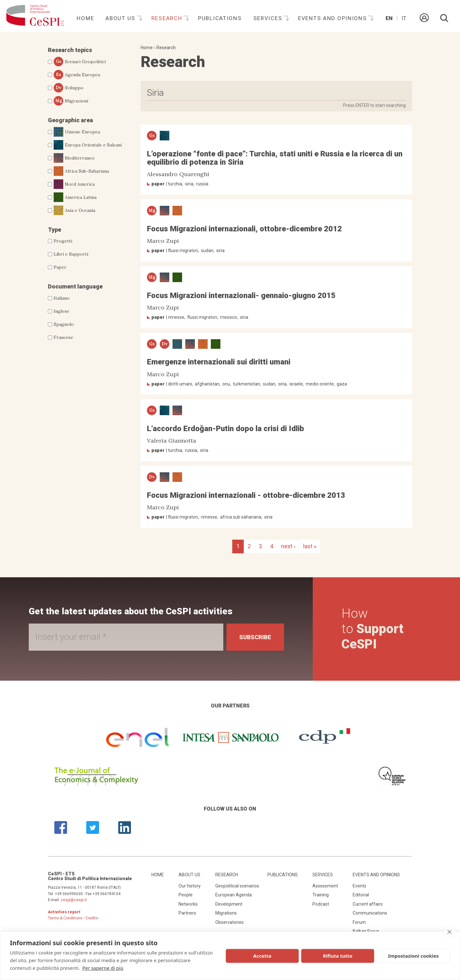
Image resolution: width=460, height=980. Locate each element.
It (404, 18)
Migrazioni (71, 101)
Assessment (325, 886)
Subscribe (255, 637)
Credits (92, 918)
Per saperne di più (103, 968)
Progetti (63, 241)
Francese (63, 337)
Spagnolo (64, 324)
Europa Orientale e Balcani (88, 145)
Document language (75, 286)
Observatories (230, 922)
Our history (190, 886)
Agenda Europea (77, 75)
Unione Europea (77, 132)
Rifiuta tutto (338, 956)
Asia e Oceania (74, 210)
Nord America (74, 184)
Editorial (361, 895)
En (389, 18)
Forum (359, 922)
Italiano (62, 298)
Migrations (226, 913)
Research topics (70, 50)
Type (54, 230)
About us (121, 18)
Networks (188, 904)
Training (321, 895)
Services (269, 18)
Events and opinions (333, 18)
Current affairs (368, 904)
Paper (60, 267)
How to (372, 629)
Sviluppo (69, 88)
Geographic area (70, 120)
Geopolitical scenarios (237, 886)
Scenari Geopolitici (80, 62)
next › (288, 546)
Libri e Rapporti (71, 254)
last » (310, 546)
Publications (220, 18)
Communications (370, 913)
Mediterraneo (74, 158)
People (186, 895)
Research (168, 18)
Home (85, 18)
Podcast (321, 904)
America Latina (75, 197)
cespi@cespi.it (74, 900)
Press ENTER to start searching (374, 105)
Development (229, 904)
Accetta (262, 956)
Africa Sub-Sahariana (81, 171)
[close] (449, 932)
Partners (187, 913)
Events (360, 886)
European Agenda (234, 895)
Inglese (61, 311)
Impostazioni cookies (414, 956)
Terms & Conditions (65, 918)
